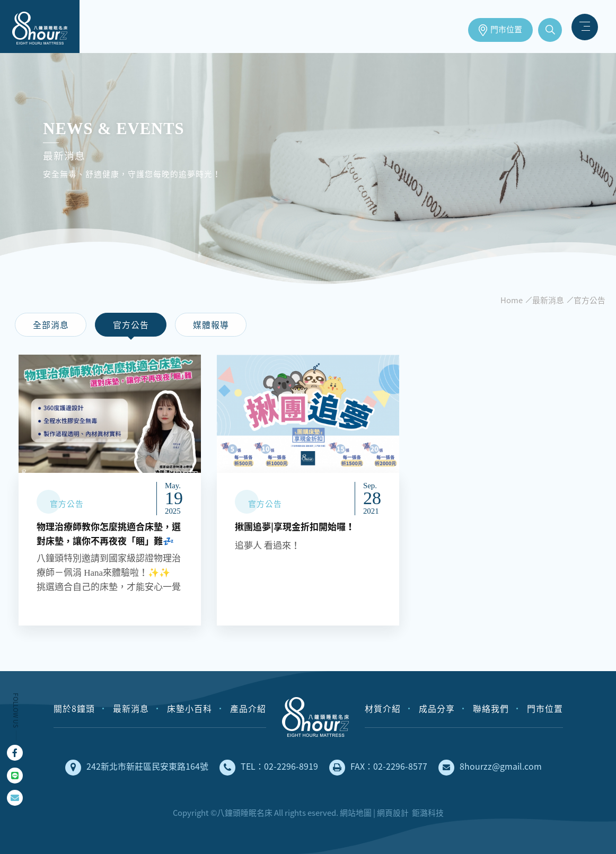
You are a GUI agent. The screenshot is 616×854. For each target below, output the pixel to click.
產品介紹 (248, 708)
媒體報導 (211, 325)
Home (512, 300)
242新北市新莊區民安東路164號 (137, 768)
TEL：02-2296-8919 (269, 768)
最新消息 (548, 300)
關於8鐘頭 (74, 708)
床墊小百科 (190, 708)
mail (15, 798)
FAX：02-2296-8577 (378, 768)
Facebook (15, 753)
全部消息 (51, 325)
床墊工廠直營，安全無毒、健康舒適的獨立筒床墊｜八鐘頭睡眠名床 (40, 27)
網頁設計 (393, 813)
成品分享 (437, 708)
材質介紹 (383, 708)
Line (15, 776)
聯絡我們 (491, 708)
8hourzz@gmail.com (490, 768)
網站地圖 (356, 813)
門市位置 (506, 30)
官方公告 (589, 300)
